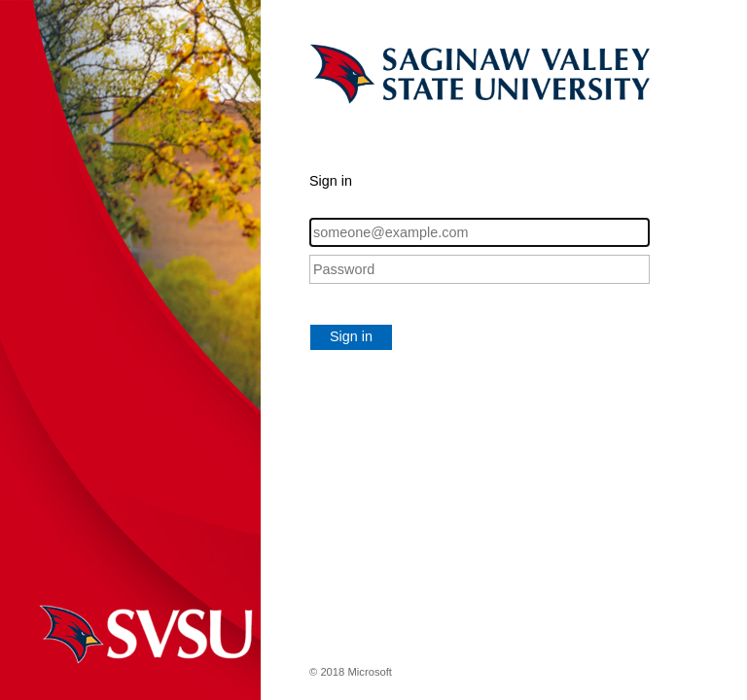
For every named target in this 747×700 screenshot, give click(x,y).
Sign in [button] (351, 336)
